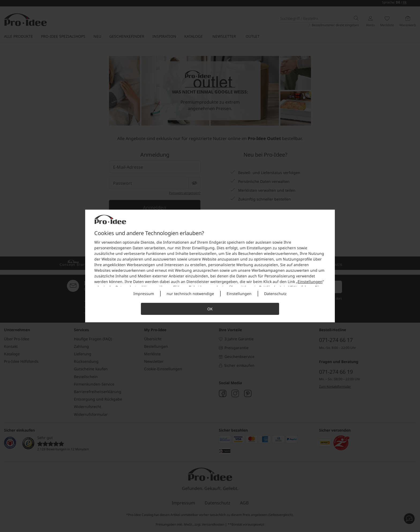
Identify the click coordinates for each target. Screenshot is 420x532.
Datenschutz (275, 294)
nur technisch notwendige (190, 294)
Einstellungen (310, 282)
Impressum (144, 294)
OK (210, 309)
